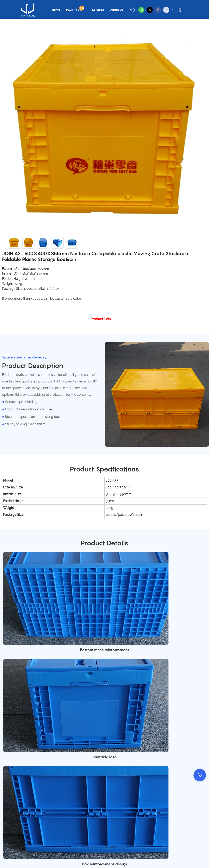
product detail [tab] (101, 319)
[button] (134, 10)
